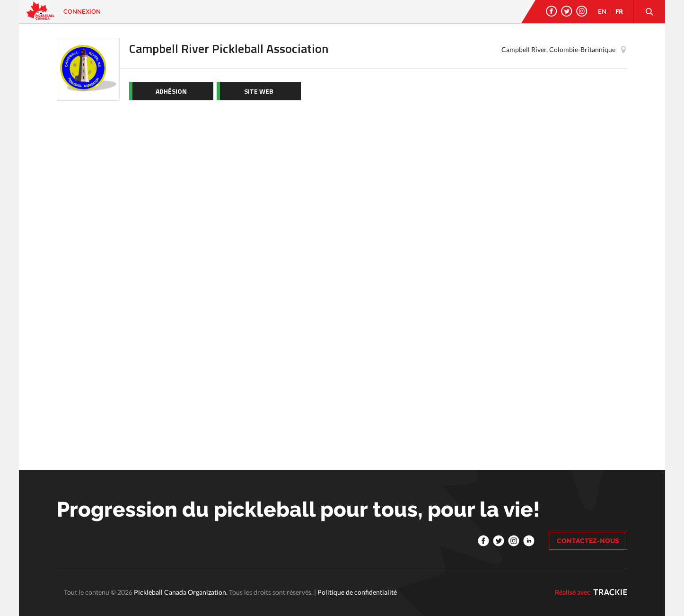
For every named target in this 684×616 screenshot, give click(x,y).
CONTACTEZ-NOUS (588, 541)
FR (619, 12)
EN (602, 12)
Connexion (82, 12)
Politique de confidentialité (357, 592)
